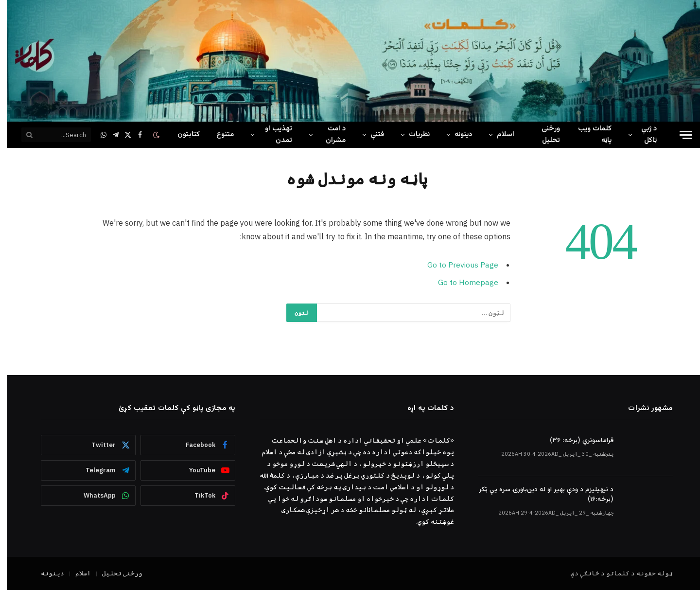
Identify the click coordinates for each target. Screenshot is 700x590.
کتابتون (182, 134)
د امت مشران (329, 134)
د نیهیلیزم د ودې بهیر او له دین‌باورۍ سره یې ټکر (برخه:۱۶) (539, 495)
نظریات (412, 134)
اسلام (499, 134)
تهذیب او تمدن (272, 134)
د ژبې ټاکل (642, 134)
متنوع (218, 134)
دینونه (456, 134)
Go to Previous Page (456, 265)
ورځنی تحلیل (544, 134)
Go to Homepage (461, 282)
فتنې (370, 134)
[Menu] (679, 135)
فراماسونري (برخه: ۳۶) (575, 441)
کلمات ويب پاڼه (588, 134)
